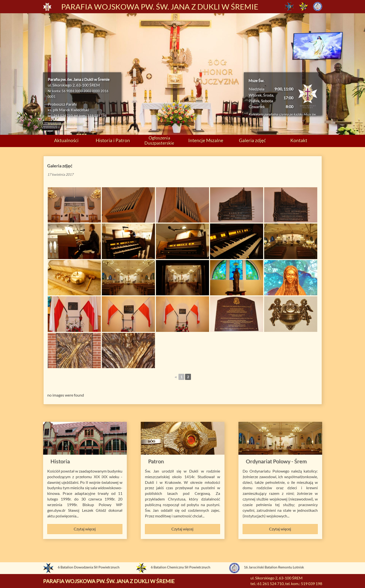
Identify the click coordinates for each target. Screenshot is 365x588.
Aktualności (66, 140)
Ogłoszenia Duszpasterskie (159, 140)
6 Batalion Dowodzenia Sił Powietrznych (89, 567)
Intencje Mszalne (206, 140)
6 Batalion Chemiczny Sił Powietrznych (181, 567)
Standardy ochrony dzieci (65, 124)
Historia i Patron (113, 140)
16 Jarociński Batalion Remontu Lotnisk (274, 567)
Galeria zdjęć (252, 140)
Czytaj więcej (85, 529)
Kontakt (299, 140)
